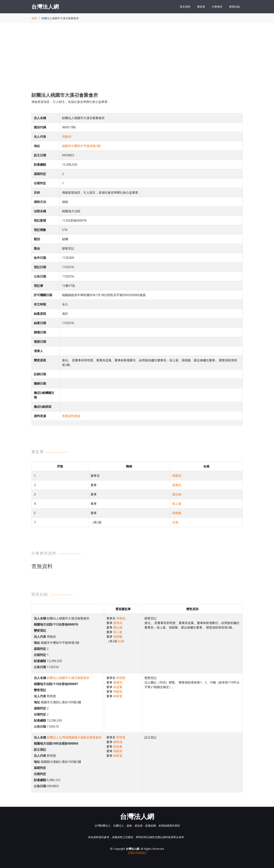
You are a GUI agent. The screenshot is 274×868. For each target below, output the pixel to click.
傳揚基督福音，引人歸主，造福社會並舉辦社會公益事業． (71, 102)
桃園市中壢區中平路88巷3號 (81, 146)
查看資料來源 (71, 416)
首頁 (34, 18)
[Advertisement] (137, 61)
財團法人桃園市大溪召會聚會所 (68, 678)
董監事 (201, 7)
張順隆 (177, 513)
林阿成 (118, 742)
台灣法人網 (45, 6)
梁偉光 (177, 485)
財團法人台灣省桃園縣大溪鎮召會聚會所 (74, 737)
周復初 (67, 137)
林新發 (118, 696)
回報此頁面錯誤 (137, 853)
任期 (175, 522)
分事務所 (217, 7)
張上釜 (177, 504)
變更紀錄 (234, 7)
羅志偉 (177, 494)
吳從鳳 (118, 687)
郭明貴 (121, 678)
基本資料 (185, 7)
